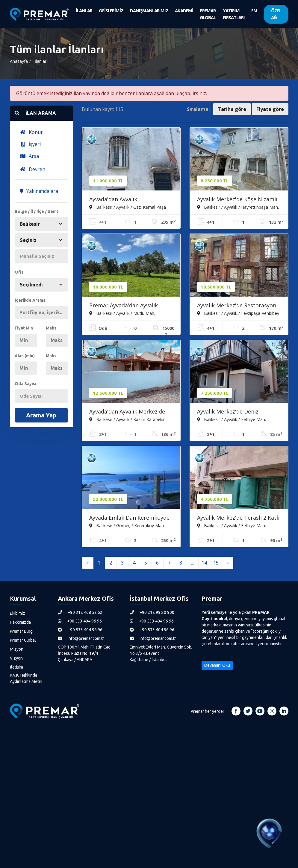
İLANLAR (84, 10)
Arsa (29, 156)
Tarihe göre (232, 109)
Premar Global (23, 640)
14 (204, 563)
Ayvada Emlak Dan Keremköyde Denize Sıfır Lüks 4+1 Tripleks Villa (129, 518)
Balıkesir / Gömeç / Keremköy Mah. (127, 525)
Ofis (19, 272)
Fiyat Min (24, 328)
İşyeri (30, 144)
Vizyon (16, 658)
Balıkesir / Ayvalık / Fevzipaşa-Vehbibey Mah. (238, 313)
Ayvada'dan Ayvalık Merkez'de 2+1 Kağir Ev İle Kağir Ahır (127, 412)
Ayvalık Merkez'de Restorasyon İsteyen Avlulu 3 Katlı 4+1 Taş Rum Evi (237, 306)
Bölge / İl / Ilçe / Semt (37, 211)
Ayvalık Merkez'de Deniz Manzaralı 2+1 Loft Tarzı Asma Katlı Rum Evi (236, 412)
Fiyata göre (270, 109)
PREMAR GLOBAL (208, 14)
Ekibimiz (18, 613)
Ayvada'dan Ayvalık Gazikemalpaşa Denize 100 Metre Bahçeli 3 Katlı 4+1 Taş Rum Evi (127, 200)
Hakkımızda (20, 622)
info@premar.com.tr (81, 638)
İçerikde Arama (30, 300)
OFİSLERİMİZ (111, 10)
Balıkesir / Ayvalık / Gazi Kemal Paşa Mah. (128, 207)
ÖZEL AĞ (276, 14)
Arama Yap (41, 415)
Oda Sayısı (25, 384)
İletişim (16, 667)
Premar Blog (21, 631)
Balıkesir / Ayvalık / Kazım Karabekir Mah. (127, 419)
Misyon (17, 649)
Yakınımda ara (39, 191)
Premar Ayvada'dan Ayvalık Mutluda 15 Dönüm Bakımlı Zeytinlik (124, 306)
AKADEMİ (184, 10)
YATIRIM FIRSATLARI (234, 14)
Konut (31, 132)
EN (254, 10)
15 (216, 563)
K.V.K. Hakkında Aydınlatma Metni (26, 678)
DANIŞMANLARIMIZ (149, 10)
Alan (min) (25, 356)
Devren (32, 169)
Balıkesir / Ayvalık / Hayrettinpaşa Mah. (238, 207)
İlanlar (41, 61)
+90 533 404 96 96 (80, 621)
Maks (51, 328)
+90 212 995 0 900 (152, 612)
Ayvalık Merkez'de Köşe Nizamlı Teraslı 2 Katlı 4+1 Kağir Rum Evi (238, 200)
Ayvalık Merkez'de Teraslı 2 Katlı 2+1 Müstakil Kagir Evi (238, 518)
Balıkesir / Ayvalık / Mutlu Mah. (122, 313)
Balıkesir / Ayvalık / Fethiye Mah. (232, 419)
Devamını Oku (217, 665)
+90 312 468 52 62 (80, 612)
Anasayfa (19, 61)
